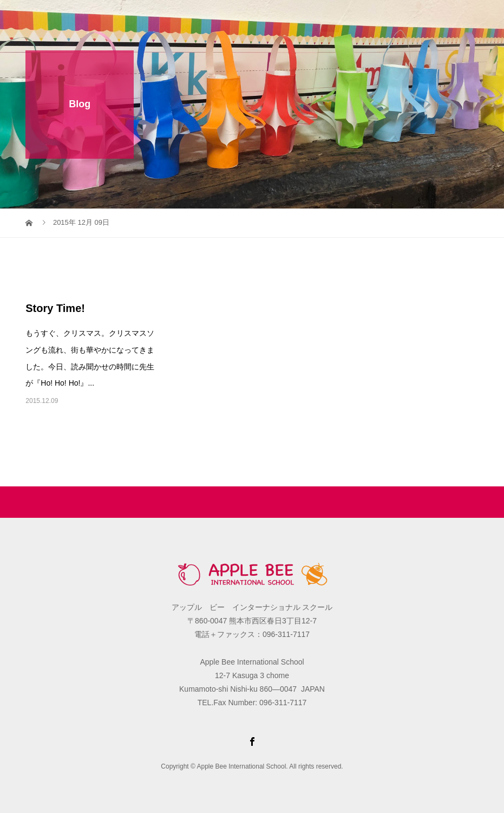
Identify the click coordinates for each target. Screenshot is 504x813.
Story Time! (55, 308)
